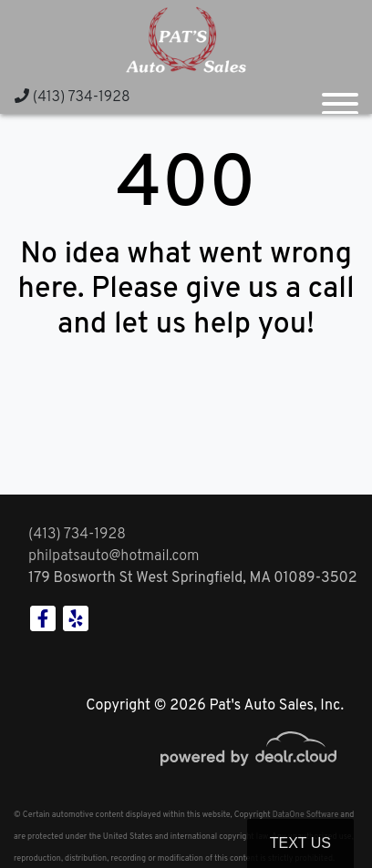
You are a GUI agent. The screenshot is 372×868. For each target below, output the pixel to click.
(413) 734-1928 (72, 97)
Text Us (300, 843)
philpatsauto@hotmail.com (114, 557)
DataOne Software (305, 815)
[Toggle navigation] (340, 97)
